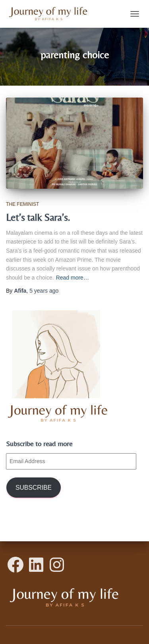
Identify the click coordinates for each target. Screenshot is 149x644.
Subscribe (34, 488)
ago (44, 291)
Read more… (73, 278)
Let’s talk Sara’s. (38, 218)
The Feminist (22, 204)
